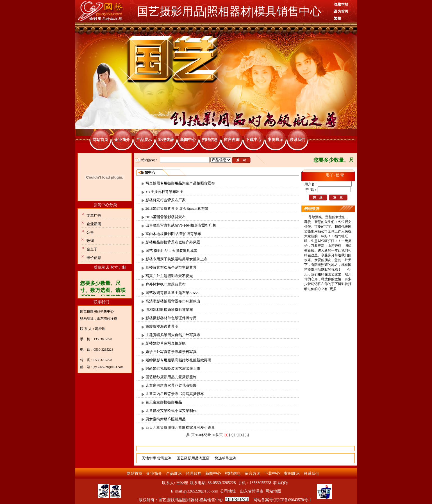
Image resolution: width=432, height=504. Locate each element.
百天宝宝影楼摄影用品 (164, 402)
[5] (247, 435)
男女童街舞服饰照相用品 (166, 419)
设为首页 (341, 11)
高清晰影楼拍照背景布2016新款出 (173, 301)
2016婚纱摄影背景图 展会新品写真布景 (177, 208)
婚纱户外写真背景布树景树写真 (171, 352)
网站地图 (273, 491)
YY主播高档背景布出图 (165, 192)
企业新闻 (94, 224)
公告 (90, 232)
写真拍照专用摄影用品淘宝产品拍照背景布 (180, 183)
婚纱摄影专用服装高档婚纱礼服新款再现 (178, 360)
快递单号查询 (226, 458)
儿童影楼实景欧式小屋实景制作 (171, 411)
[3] (236, 435)
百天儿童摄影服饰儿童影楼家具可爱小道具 (180, 427)
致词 (90, 241)
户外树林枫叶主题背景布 (166, 284)
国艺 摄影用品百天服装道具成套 (171, 251)
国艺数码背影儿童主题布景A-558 (172, 293)
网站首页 (100, 140)
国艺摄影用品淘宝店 (193, 458)
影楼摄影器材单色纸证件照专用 (171, 318)
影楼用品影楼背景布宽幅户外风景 (173, 242)
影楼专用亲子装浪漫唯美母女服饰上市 (177, 259)
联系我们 (297, 140)
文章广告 (94, 215)
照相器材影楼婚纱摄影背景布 (169, 310)
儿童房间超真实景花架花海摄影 (171, 385)
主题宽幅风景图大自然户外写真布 (173, 335)
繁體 (337, 18)
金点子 (92, 249)
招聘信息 (210, 140)
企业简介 (122, 140)
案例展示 (276, 140)
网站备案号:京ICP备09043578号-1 (282, 500)
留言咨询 (232, 140)
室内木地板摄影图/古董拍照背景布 (173, 234)
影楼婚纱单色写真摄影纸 (166, 343)
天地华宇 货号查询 (157, 458)
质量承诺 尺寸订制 (110, 267)
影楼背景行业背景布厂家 (166, 200)
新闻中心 (188, 140)
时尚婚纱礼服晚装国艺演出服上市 (173, 369)
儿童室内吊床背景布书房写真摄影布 (175, 394)
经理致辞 (166, 140)
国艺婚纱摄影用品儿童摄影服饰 (171, 377)
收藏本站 (341, 4)
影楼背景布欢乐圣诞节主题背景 (171, 267)
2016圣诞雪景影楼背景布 (166, 217)
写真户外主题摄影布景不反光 (169, 276)
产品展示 (144, 140)
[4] (241, 435)
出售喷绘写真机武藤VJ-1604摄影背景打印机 (181, 225)
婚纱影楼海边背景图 (162, 326)
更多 (333, 289)
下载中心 (254, 140)
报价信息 (94, 258)
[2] (231, 435)
